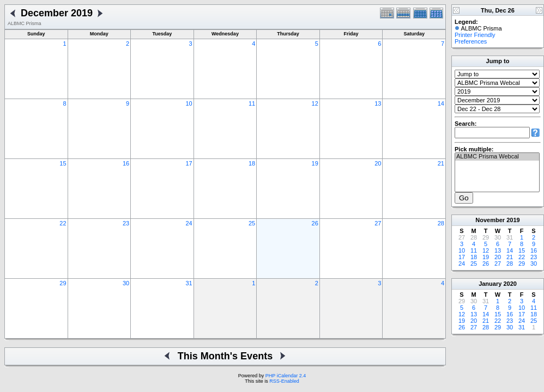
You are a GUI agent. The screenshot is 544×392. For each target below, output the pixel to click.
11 (252, 103)
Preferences (471, 41)
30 (126, 283)
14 (441, 103)
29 (63, 283)
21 (441, 163)
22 (63, 223)
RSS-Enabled (284, 381)
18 (252, 163)
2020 (510, 284)
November (490, 220)
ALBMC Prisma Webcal (497, 157)
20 (378, 163)
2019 (513, 220)
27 (378, 223)
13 (378, 103)
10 (189, 103)
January (490, 284)
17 (189, 163)
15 (63, 163)
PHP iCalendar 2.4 (286, 376)
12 (315, 103)
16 (126, 163)
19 (315, 163)
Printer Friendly (475, 35)
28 (441, 223)
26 (315, 223)
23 (126, 223)
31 (189, 283)
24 (189, 223)
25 (252, 223)
